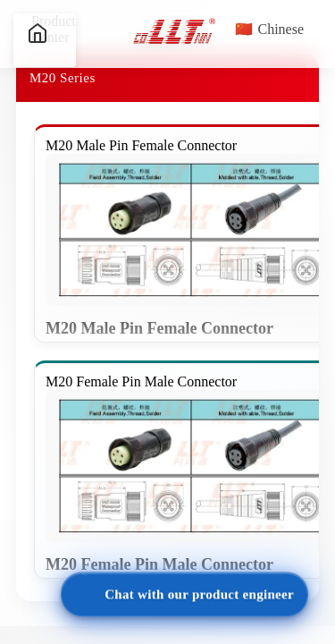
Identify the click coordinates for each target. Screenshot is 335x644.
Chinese (269, 29)
